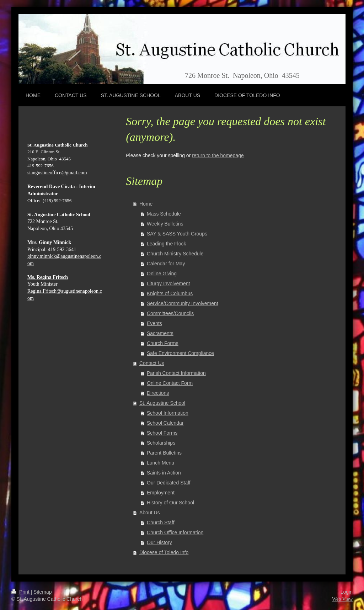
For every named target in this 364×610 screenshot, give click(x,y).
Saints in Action (164, 473)
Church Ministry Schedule (175, 254)
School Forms (162, 433)
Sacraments (160, 333)
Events (154, 323)
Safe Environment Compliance (180, 353)
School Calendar (165, 423)
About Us (150, 513)
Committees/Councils (170, 313)
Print (21, 592)
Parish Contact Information (176, 373)
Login (347, 592)
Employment (161, 493)
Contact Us (152, 363)
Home (146, 204)
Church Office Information (175, 532)
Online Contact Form (170, 383)
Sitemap (42, 592)
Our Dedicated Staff (169, 483)
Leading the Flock (167, 244)
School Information (168, 413)
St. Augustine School (162, 403)
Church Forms (163, 343)
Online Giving (162, 274)
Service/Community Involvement (183, 303)
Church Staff (161, 523)
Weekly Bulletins (165, 224)
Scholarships (161, 443)
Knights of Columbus (170, 293)
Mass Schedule (164, 214)
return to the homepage (218, 155)
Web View (342, 599)
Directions (158, 393)
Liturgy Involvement (168, 283)
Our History (159, 542)
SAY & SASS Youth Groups (177, 234)
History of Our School (170, 503)
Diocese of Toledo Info (164, 552)
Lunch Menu (160, 463)
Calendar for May (166, 264)
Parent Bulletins (164, 453)
